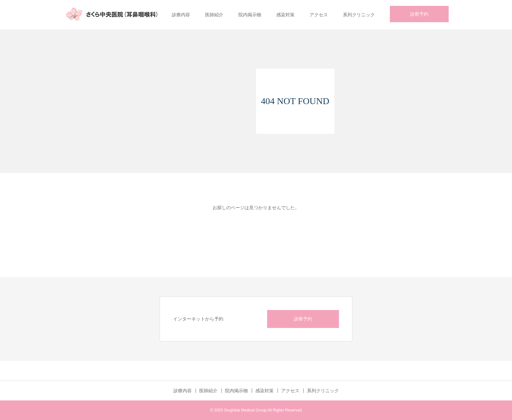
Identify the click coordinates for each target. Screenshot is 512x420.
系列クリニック (359, 15)
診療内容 (181, 15)
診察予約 (419, 14)
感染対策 (285, 15)
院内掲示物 (250, 15)
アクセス (319, 15)
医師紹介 (214, 15)
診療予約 (303, 319)
